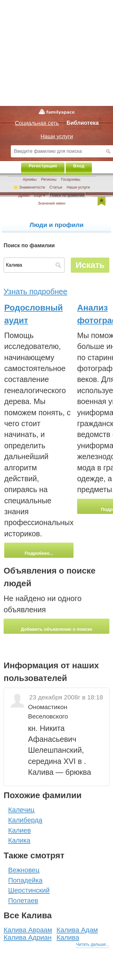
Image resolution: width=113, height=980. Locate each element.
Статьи (56, 187)
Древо (24, 195)
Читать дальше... (93, 944)
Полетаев (23, 901)
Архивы (30, 179)
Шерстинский (29, 890)
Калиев (19, 830)
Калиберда (25, 820)
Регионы (49, 179)
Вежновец (24, 870)
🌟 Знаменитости (29, 187)
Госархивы (71, 179)
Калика (19, 840)
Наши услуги (78, 187)
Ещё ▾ (40, 195)
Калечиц (21, 810)
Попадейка (25, 880)
